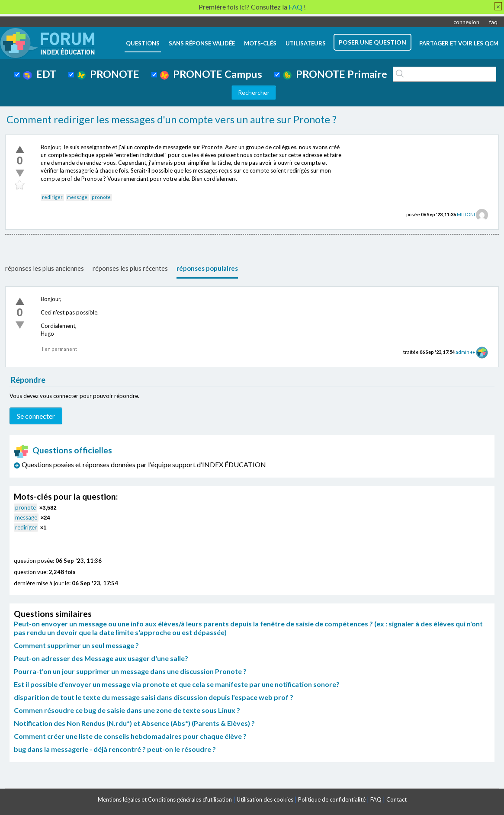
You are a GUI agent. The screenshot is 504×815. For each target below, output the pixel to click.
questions (143, 43)
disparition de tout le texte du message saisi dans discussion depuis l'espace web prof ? (154, 697)
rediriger (52, 197)
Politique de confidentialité (332, 799)
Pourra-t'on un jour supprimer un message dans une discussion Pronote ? (130, 671)
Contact (396, 799)
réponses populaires (207, 268)
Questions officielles (63, 450)
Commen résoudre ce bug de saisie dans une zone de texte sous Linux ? (127, 710)
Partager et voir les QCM (459, 43)
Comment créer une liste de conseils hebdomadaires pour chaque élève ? (130, 736)
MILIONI (466, 214)
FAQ (376, 799)
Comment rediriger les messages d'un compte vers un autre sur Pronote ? (172, 119)
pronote (101, 197)
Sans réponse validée (202, 43)
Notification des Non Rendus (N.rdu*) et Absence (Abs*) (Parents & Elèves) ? (134, 723)
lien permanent (59, 349)
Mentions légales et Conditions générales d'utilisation (165, 799)
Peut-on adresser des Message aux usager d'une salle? (101, 658)
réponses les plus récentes (130, 268)
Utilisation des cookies (265, 799)
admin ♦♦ (465, 352)
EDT (40, 74)
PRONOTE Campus (211, 74)
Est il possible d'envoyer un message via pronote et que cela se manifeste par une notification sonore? (177, 684)
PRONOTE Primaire (335, 74)
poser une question (372, 42)
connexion (466, 22)
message (77, 197)
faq (493, 22)
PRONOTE (108, 74)
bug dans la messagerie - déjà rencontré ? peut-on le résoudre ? (115, 749)
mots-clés (260, 43)
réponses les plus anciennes (45, 268)
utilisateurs (306, 43)
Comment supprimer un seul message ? (76, 645)
